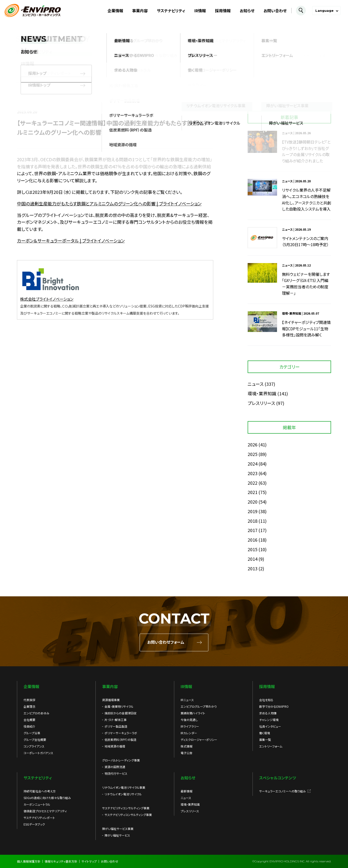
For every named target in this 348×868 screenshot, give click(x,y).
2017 (253, 530)
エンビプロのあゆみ (36, 713)
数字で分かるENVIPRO (274, 706)
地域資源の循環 (115, 746)
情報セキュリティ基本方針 (61, 861)
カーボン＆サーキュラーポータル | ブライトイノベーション (71, 240)
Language (324, 11)
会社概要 (29, 720)
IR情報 (200, 11)
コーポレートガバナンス (38, 753)
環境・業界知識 (262, 393)
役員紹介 (29, 726)
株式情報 (187, 746)
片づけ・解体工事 (116, 720)
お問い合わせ (275, 11)
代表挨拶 (29, 700)
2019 (253, 511)
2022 (253, 483)
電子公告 (187, 753)
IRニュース (187, 700)
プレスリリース (261, 403)
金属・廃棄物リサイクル (119, 706)
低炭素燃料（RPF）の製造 (120, 740)
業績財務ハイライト (193, 713)
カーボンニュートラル (37, 804)
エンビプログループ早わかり (199, 706)
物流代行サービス (116, 773)
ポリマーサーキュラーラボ (121, 733)
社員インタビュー (270, 726)
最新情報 (187, 791)
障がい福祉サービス (117, 835)
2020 (253, 502)
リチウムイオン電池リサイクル (123, 794)
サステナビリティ (171, 11)
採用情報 (223, 11)
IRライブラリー (190, 726)
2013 (253, 568)
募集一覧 (265, 740)
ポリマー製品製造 (116, 726)
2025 (253, 454)
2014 (253, 559)
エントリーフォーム (271, 746)
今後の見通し (189, 720)
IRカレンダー (189, 733)
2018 (253, 521)
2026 (253, 444)
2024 (253, 464)
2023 (253, 473)
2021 (253, 492)
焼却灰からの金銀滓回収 (120, 713)
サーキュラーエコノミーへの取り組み (282, 791)
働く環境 (265, 733)
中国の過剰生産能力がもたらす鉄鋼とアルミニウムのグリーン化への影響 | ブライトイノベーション (109, 203)
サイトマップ (89, 861)
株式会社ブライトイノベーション (47, 299)
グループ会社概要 (35, 740)
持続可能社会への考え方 (40, 791)
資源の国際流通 (115, 767)
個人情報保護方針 (29, 861)
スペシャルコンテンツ (278, 778)
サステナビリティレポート (39, 818)
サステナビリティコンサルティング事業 (128, 815)
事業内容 (140, 11)
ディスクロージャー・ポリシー (199, 740)
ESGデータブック (34, 824)
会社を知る (266, 700)
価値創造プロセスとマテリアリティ (45, 811)
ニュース (256, 384)
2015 (253, 549)
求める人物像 (268, 713)
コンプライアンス (34, 746)
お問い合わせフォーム (166, 642)
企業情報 (115, 11)
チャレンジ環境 (269, 720)
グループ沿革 (32, 733)
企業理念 (29, 706)
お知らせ (247, 11)
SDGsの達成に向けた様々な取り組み (47, 798)
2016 (253, 540)
